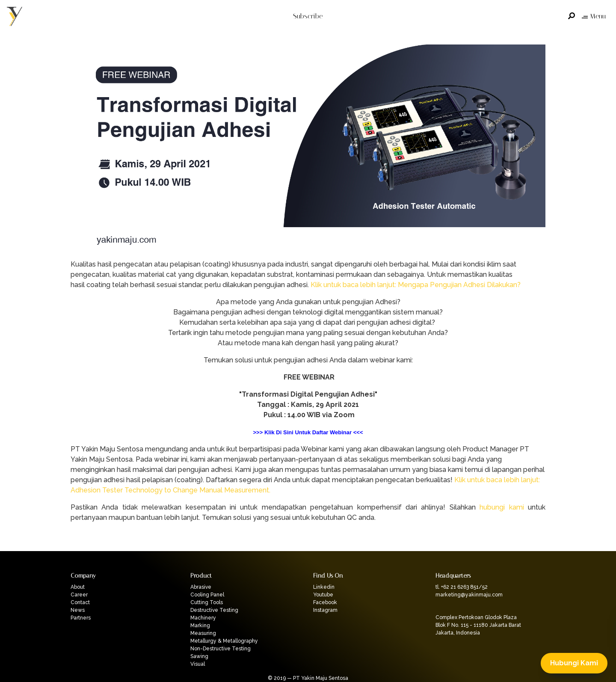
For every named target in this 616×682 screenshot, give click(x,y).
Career (79, 595)
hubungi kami (502, 507)
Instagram (325, 610)
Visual (198, 664)
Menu (594, 16)
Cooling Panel (207, 595)
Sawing (199, 656)
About (78, 587)
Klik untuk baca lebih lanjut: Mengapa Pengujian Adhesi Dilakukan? (416, 285)
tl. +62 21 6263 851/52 (462, 587)
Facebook (325, 602)
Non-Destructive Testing (221, 649)
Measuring (203, 633)
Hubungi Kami (574, 663)
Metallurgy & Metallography (224, 641)
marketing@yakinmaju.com (469, 595)
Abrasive (201, 587)
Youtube (323, 595)
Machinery (203, 618)
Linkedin (324, 587)
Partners (81, 618)
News (78, 610)
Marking (200, 626)
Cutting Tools (207, 602)
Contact (80, 602)
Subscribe (308, 16)
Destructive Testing (214, 610)
